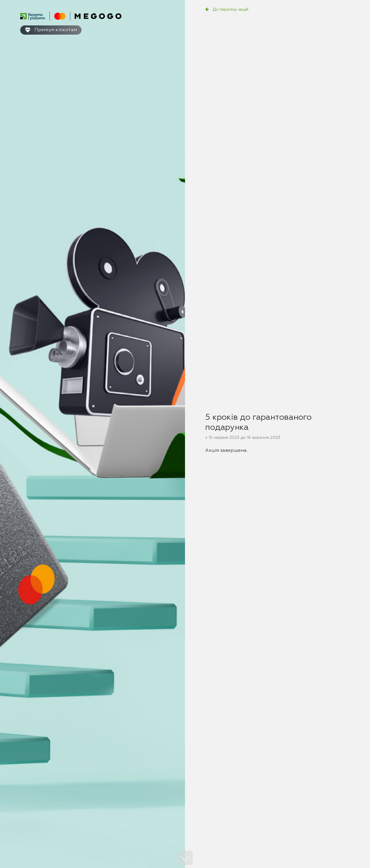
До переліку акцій (231, 10)
